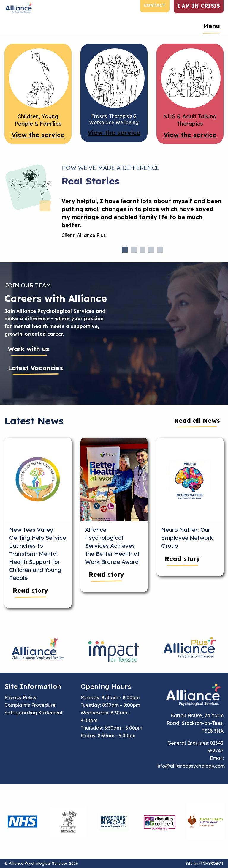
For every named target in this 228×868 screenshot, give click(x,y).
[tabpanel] (142, 221)
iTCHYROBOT (212, 863)
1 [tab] (125, 250)
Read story (30, 590)
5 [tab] (160, 250)
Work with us (29, 349)
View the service (38, 135)
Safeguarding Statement (34, 713)
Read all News (197, 420)
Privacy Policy (20, 697)
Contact (155, 5)
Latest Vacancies (35, 368)
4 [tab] (151, 250)
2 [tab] (134, 250)
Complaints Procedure (30, 705)
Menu (212, 26)
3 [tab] (142, 250)
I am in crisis (199, 6)
